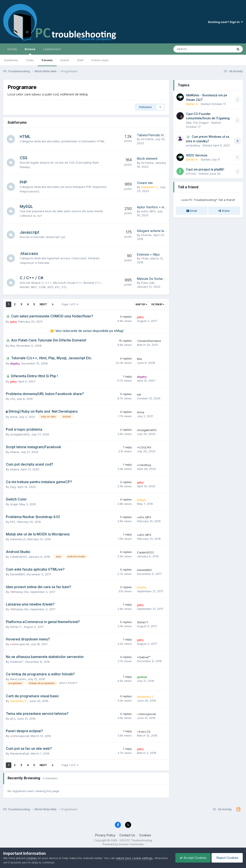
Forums (47, 60)
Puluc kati (148, 283)
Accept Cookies (192, 858)
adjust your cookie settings (134, 858)
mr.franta (147, 139)
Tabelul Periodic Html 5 (153, 135)
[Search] (192, 49)
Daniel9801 (17, 574)
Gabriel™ (17, 662)
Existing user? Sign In (225, 22)
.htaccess (29, 254)
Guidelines (11, 60)
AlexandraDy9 (20, 753)
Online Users (100, 60)
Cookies (145, 835)
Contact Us (127, 835)
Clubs (30, 60)
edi (139, 394)
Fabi (145, 258)
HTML (26, 137)
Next (43, 304)
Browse (30, 51)
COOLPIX (144, 447)
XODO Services (197, 155)
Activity (12, 49)
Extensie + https (148, 254)
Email (192, 211)
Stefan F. (16, 627)
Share (224, 211)
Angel (14, 504)
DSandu (146, 235)
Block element (147, 158)
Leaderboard (52, 49)
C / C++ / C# (32, 278)
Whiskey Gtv (19, 592)
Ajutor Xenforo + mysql (153, 207)
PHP (24, 182)
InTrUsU (191, 174)
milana (14, 452)
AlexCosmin (18, 679)
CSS (24, 158)
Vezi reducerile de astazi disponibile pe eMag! (89, 331)
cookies (32, 858)
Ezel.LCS (144, 732)
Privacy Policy (105, 835)
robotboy (144, 465)
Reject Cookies (227, 858)
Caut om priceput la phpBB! (205, 169)
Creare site (145, 183)
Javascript (30, 232)
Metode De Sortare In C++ (156, 279)
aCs (13, 719)
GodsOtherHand (149, 341)
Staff (80, 60)
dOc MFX (148, 211)
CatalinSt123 (18, 557)
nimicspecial (19, 644)
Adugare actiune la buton (155, 231)
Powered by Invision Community (123, 844)
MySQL (27, 206)
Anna (14, 417)
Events (65, 60)
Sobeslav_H (18, 539)
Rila (12, 346)
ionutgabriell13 (20, 434)
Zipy (13, 487)
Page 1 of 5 (70, 304)
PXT (13, 522)
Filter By (158, 304)
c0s (12, 399)
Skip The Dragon (197, 123)
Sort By (141, 304)
